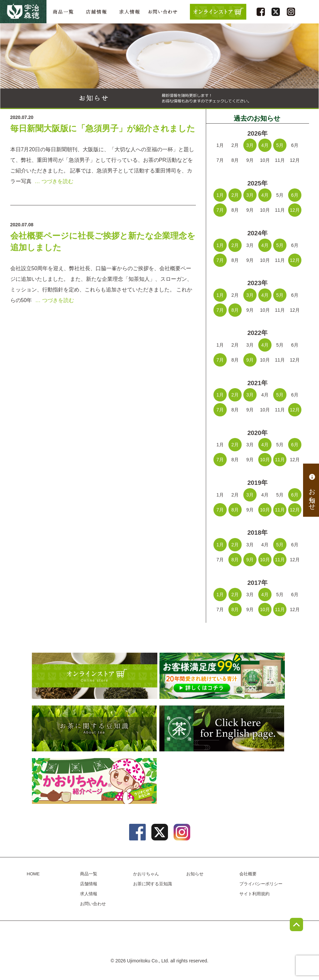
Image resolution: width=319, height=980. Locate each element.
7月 (220, 210)
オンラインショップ (113, 676)
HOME (33, 874)
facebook (261, 12)
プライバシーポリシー (261, 884)
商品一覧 (63, 12)
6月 (295, 195)
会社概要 (248, 874)
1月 (220, 195)
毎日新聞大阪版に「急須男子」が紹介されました (103, 128)
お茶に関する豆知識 (113, 728)
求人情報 (129, 12)
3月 (250, 145)
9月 (250, 360)
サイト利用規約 (254, 894)
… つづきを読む (54, 181)
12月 (295, 210)
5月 (280, 145)
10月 (265, 460)
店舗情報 (96, 12)
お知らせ (312, 490)
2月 (235, 195)
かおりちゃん (113, 781)
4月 (265, 145)
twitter (276, 12)
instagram (291, 12)
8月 (235, 310)
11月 (280, 460)
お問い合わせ (163, 12)
